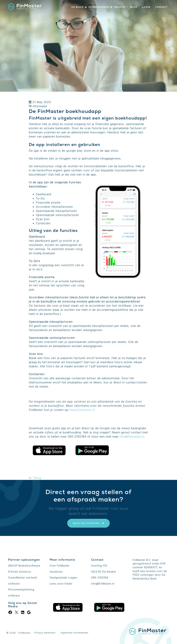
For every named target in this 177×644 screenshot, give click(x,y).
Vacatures (56, 572)
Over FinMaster (60, 566)
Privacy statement (45, 633)
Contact (161, 7)
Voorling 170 (99, 566)
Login (146, 7)
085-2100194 (100, 578)
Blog (134, 7)
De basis (78, 7)
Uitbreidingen (99, 7)
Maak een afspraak (88, 523)
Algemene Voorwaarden (74, 633)
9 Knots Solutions (20, 572)
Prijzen (120, 7)
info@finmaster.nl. (132, 436)
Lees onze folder (61, 584)
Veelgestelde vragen (63, 578)
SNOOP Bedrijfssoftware (24, 566)
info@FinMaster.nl (103, 584)
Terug (35, 478)
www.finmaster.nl (82, 410)
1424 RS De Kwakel (104, 572)
